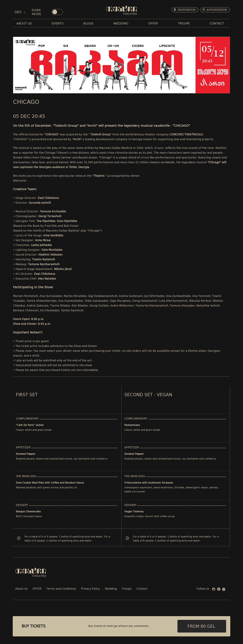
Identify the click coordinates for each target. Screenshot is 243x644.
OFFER (37, 589)
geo (20, 12)
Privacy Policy (91, 589)
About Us (21, 589)
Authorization (214, 10)
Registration (183, 10)
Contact (142, 589)
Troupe (127, 589)
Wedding (111, 589)
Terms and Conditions (61, 589)
